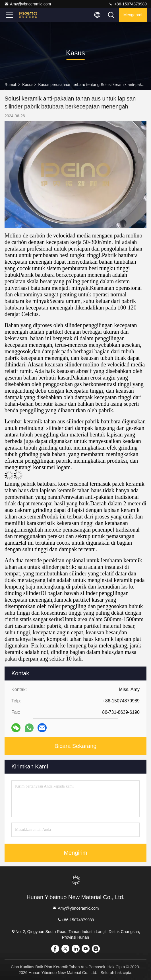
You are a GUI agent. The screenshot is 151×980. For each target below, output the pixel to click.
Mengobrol (133, 15)
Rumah (11, 85)
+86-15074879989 (128, 4)
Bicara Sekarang (76, 746)
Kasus (28, 85)
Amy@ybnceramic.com (28, 4)
